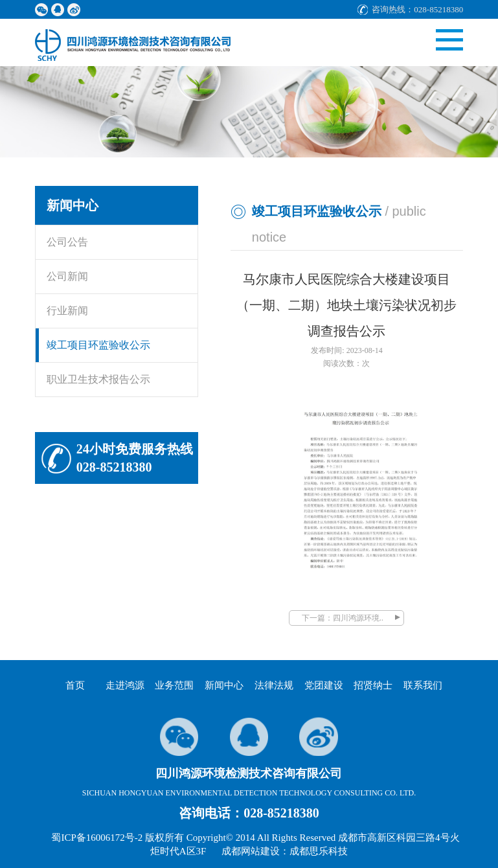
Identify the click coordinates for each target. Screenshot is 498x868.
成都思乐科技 (319, 851)
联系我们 (423, 685)
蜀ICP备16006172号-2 (97, 838)
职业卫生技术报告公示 (98, 379)
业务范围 (174, 685)
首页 (75, 685)
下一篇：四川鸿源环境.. (343, 618)
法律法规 (274, 685)
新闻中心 (224, 685)
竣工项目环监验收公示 (98, 345)
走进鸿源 (125, 685)
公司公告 (67, 242)
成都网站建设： (255, 851)
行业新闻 (67, 311)
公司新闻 (67, 276)
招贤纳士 (373, 685)
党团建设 (324, 685)
